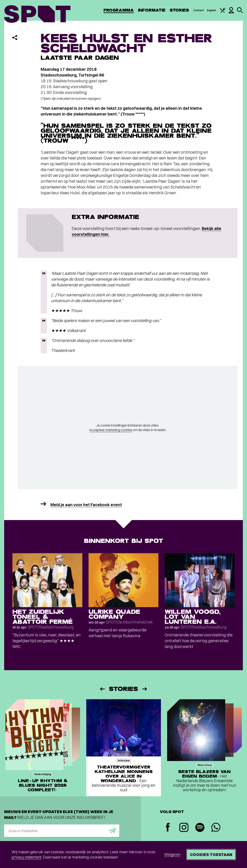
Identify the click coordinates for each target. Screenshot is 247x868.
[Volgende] (145, 689)
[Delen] (15, 38)
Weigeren (172, 854)
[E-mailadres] (62, 831)
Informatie (152, 10)
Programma (119, 10)
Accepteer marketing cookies (111, 430)
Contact (199, 10)
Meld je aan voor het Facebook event (86, 505)
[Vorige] (102, 689)
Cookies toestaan (211, 854)
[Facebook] (168, 828)
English (211, 10)
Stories (179, 10)
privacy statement (27, 857)
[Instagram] (184, 828)
